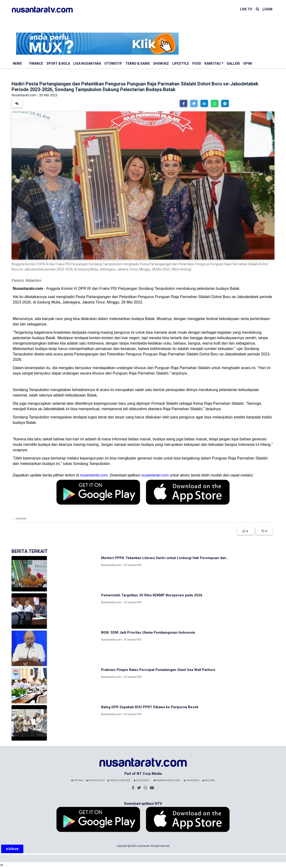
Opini (248, 63)
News (17, 63)
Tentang (77, 780)
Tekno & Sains (138, 63)
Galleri (233, 63)
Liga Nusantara (87, 63)
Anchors (208, 780)
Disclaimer (141, 780)
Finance (36, 63)
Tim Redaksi (192, 780)
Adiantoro (34, 280)
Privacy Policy (95, 780)
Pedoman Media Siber (167, 780)
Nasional (21, 519)
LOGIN (267, 9)
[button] (184, 103)
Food (197, 63)
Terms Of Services (119, 780)
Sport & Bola (58, 63)
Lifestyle (181, 63)
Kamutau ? (214, 63)
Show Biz (161, 63)
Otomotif (113, 63)
